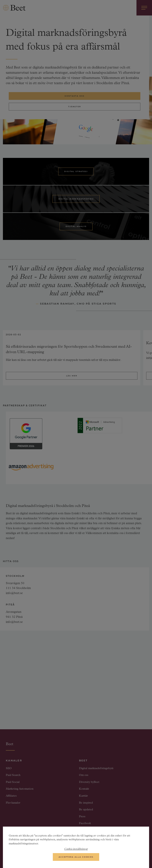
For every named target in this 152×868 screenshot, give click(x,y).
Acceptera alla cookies (76, 859)
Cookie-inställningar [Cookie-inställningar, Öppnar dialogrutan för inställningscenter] (76, 851)
